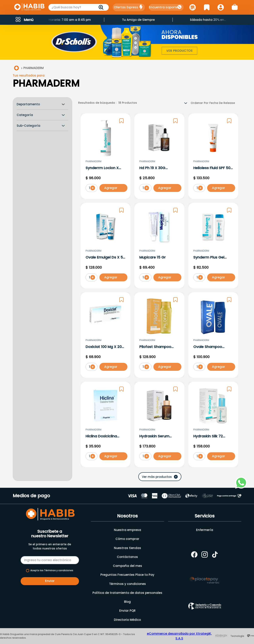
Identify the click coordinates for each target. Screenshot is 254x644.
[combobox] (79, 7)
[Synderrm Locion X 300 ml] (105, 157)
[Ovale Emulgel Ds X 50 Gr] (105, 246)
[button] (24, 20)
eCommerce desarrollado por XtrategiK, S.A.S (179, 636)
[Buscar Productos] (102, 7)
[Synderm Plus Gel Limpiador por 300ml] (213, 246)
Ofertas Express (126, 7)
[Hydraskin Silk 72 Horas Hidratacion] (213, 425)
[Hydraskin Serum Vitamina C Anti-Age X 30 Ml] (159, 425)
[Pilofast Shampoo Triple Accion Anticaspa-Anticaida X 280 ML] (159, 336)
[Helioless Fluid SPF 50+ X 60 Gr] (213, 157)
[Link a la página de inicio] (16, 69)
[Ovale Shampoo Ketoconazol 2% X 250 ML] (213, 336)
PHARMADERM (34, 69)
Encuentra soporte (163, 7)
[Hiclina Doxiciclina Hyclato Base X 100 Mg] (105, 425)
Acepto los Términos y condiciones (52, 570)
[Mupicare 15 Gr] (159, 246)
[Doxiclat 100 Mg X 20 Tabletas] (105, 336)
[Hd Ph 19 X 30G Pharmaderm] (159, 157)
